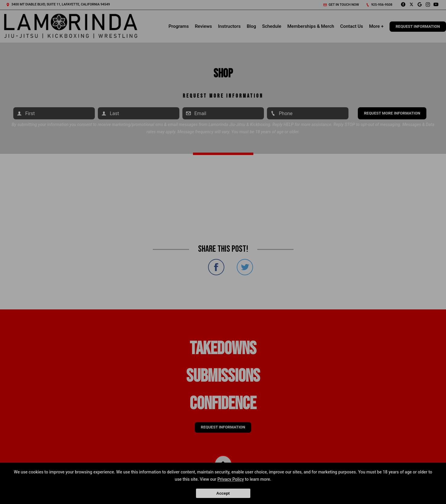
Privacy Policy (231, 479)
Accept (223, 493)
